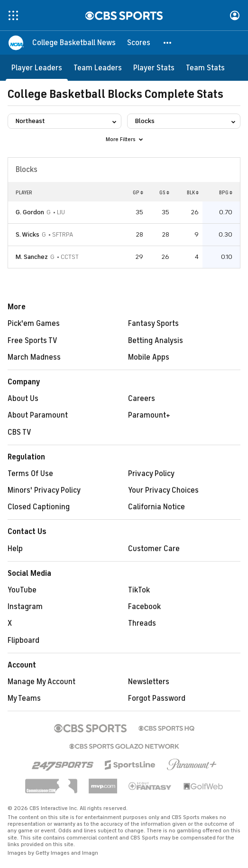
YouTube (22, 590)
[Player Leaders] (37, 68)
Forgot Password (157, 698)
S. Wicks (28, 234)
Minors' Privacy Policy (44, 490)
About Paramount (38, 415)
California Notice (156, 507)
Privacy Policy (151, 474)
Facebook (144, 607)
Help (15, 549)
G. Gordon (30, 212)
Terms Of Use (30, 474)
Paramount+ (149, 415)
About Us (23, 399)
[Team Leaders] (98, 68)
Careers (142, 399)
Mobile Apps (149, 357)
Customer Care (154, 549)
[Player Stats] (154, 68)
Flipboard (23, 640)
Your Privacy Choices (163, 490)
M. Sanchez (32, 257)
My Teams (24, 698)
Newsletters (149, 682)
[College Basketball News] (74, 43)
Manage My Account (41, 682)
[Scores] (139, 43)
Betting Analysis (156, 341)
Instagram (25, 607)
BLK (193, 192)
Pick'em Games (34, 324)
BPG (226, 192)
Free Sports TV (32, 341)
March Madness (34, 357)
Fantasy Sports (153, 324)
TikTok (139, 590)
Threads (142, 623)
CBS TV (19, 432)
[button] (168, 43)
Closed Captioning (39, 507)
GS (164, 192)
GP (138, 192)
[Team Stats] (205, 68)
